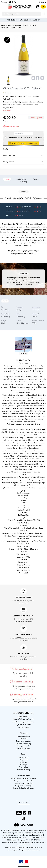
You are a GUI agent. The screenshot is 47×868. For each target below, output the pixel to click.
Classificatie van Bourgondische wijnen (23, 778)
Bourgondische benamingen (24, 786)
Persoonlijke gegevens (24, 748)
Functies (36, 179)
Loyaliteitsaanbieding (24, 736)
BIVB (26, 573)
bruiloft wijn (23, 762)
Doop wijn (24, 765)
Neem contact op (24, 803)
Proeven (7, 179)
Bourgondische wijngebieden (24, 783)
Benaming (24, 182)
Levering (23, 149)
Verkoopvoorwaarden (23, 746)
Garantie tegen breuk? (23, 155)
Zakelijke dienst (24, 760)
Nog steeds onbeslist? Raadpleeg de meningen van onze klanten (24, 700)
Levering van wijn (24, 757)
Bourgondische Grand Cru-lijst (24, 781)
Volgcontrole (23, 739)
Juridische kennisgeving (23, 744)
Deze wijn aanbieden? (23, 162)
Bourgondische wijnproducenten (24, 788)
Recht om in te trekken (23, 741)
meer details (7, 110)
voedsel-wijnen (21, 179)
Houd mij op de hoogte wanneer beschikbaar (23, 143)
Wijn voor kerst (24, 767)
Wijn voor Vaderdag (23, 770)
